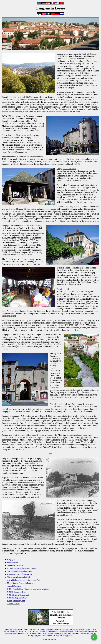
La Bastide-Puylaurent (71, 630)
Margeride (68, 633)
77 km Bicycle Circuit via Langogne (21, 583)
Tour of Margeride (14, 586)
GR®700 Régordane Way (17, 598)
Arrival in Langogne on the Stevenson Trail (24, 580)
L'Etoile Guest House (47, 630)
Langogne (11, 560)
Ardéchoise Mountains (56, 633)
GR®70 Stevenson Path (69, 631)
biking (36, 636)
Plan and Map (12, 562)
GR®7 (57, 631)
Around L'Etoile (13, 604)
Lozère (87, 630)
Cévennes (12, 631)
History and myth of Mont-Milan (20, 574)
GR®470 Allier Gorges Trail (18, 595)
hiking (91, 633)
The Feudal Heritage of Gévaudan (20, 571)
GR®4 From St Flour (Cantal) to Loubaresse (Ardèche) (28, 589)
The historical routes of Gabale (19, 577)
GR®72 (80, 631)
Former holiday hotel (12, 630)
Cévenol (45, 633)
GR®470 (12, 633)
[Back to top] (94, 637)
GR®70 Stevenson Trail (16, 592)
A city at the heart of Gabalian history (22, 568)
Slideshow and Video (15, 565)
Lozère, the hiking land (16, 601)
